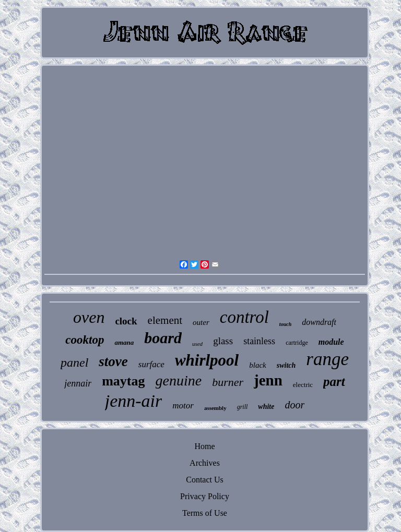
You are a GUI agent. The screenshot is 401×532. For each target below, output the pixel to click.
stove (113, 361)
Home (204, 446)
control (244, 317)
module (331, 342)
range (327, 359)
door (294, 405)
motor (183, 406)
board (163, 338)
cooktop (85, 340)
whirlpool (207, 360)
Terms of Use (205, 513)
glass (223, 341)
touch (285, 324)
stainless (259, 341)
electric (303, 385)
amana (124, 342)
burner (228, 382)
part (334, 382)
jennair (78, 383)
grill (243, 407)
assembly (215, 408)
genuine (179, 380)
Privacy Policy (205, 496)
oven (89, 317)
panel (74, 362)
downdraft (319, 322)
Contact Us (205, 480)
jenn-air (134, 401)
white (266, 407)
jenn (268, 380)
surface (151, 364)
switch (286, 365)
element (165, 320)
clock (126, 321)
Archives (205, 463)
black (257, 365)
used (197, 344)
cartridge (297, 343)
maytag (123, 381)
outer (201, 322)
